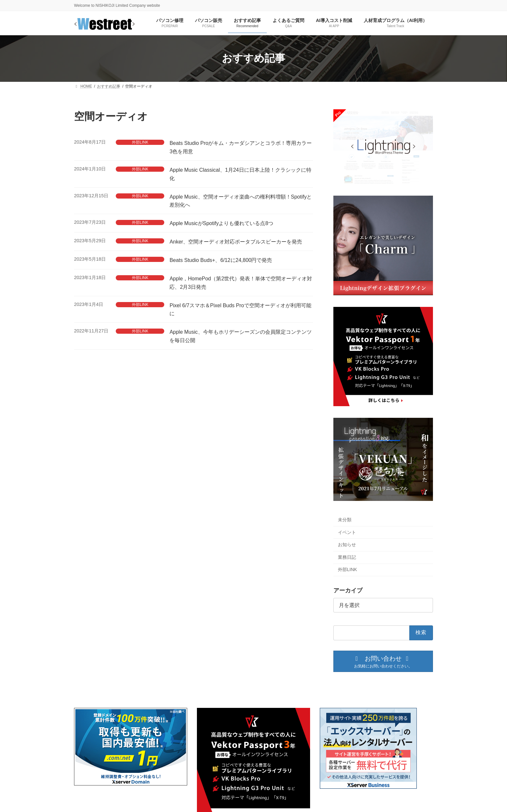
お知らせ (347, 545)
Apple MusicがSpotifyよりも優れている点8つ (221, 223)
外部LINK (140, 142)
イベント (347, 532)
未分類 (345, 520)
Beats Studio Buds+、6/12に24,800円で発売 (221, 260)
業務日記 (347, 557)
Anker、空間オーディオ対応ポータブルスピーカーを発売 (236, 242)
